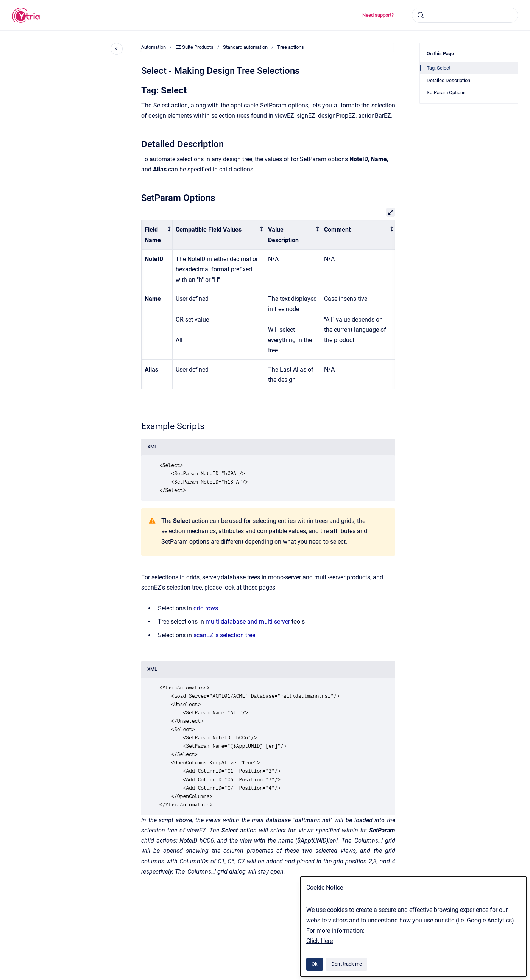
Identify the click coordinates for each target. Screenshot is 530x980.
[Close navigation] (117, 49)
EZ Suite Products (194, 47)
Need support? (378, 15)
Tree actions (291, 47)
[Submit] (421, 15)
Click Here (320, 941)
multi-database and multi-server (248, 621)
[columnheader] (157, 235)
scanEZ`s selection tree (224, 635)
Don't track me (347, 964)
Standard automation (245, 47)
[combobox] (465, 15)
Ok (315, 964)
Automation (154, 47)
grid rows (206, 608)
